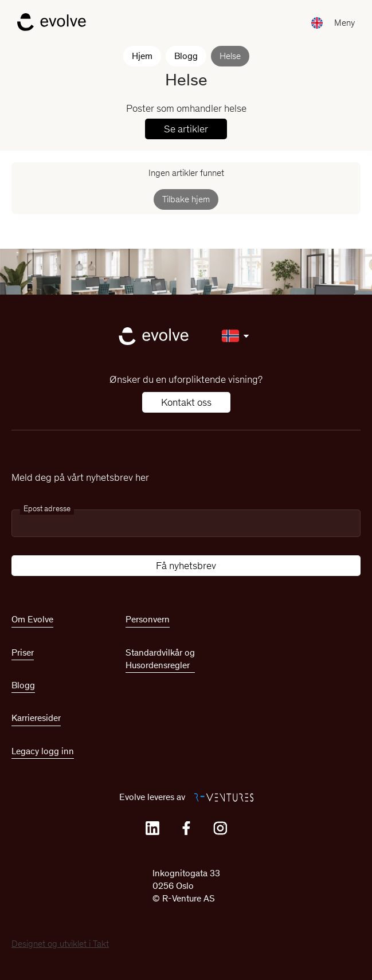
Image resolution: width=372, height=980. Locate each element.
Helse (230, 56)
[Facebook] (186, 828)
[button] (345, 23)
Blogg (186, 56)
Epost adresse (47, 509)
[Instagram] (220, 828)
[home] (49, 23)
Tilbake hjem (186, 199)
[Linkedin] (152, 828)
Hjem (142, 56)
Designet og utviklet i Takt (60, 944)
